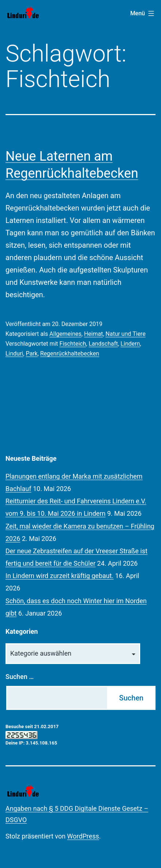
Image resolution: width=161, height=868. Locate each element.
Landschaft (103, 344)
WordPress (83, 836)
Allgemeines (65, 334)
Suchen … (20, 677)
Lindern (130, 344)
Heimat (93, 334)
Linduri (14, 354)
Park (32, 354)
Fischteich (73, 344)
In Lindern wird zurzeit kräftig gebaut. (60, 576)
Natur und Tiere (126, 334)
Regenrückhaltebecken (70, 354)
